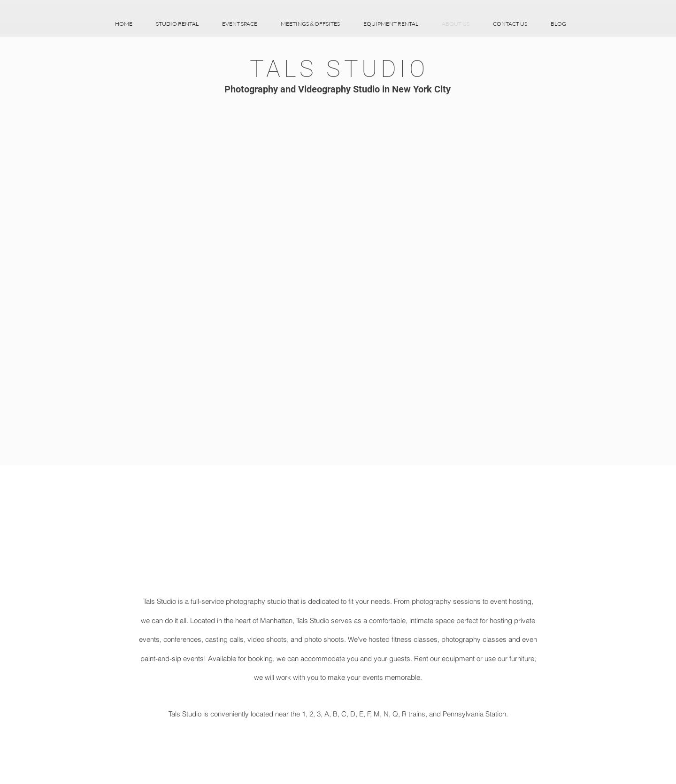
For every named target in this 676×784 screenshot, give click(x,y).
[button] (177, 24)
